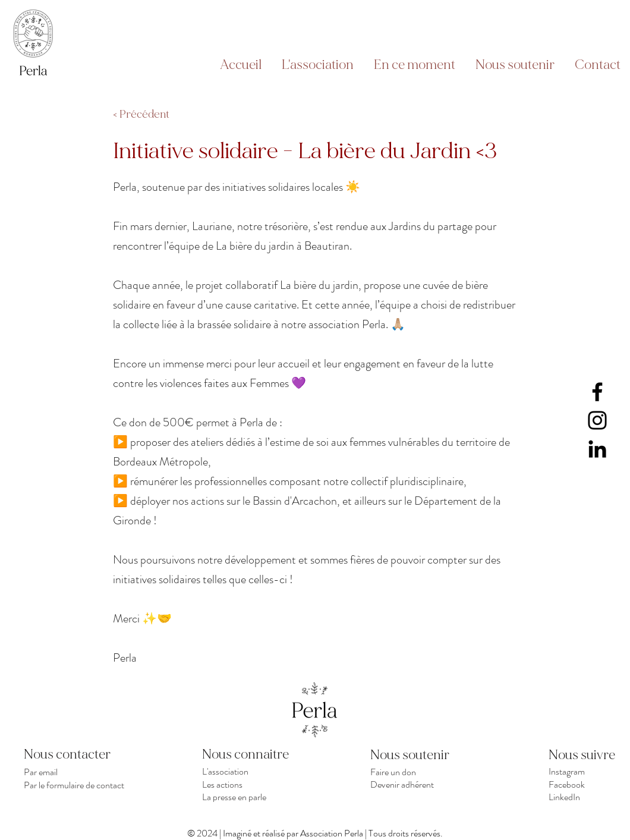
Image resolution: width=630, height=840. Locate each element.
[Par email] (76, 772)
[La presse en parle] (255, 797)
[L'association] (255, 771)
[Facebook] (597, 392)
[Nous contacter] (76, 754)
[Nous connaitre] (255, 754)
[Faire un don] (423, 772)
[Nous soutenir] (412, 755)
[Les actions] (255, 784)
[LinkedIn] (597, 449)
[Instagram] (597, 420)
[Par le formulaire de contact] (76, 785)
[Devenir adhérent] (423, 784)
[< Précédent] (152, 115)
